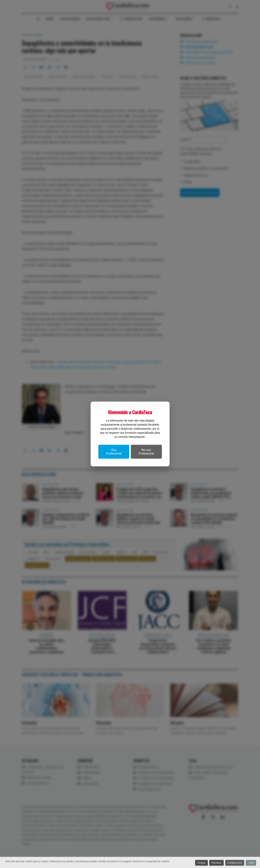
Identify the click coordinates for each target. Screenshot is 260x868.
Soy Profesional (114, 452)
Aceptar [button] (198, 863)
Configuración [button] (234, 863)
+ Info (251, 863)
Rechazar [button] (214, 863)
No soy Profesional (146, 452)
